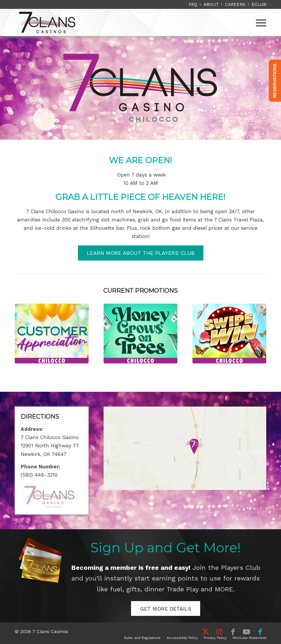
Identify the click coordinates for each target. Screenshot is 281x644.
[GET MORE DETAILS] (166, 609)
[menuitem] (193, 4)
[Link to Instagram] (219, 632)
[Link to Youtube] (246, 632)
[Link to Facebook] (233, 632)
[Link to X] (206, 632)
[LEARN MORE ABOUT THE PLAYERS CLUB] (141, 253)
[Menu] (258, 22)
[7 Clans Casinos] (47, 22)
